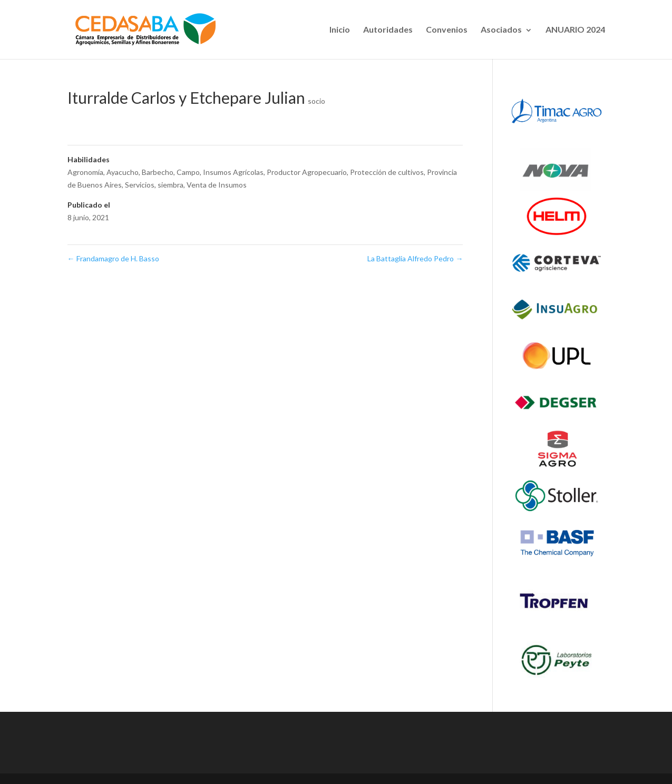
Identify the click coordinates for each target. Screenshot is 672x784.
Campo (188, 172)
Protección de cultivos (387, 172)
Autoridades (388, 29)
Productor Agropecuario (307, 172)
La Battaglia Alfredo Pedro (415, 258)
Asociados (501, 29)
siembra (171, 185)
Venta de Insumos (217, 185)
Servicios (140, 185)
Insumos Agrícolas (233, 172)
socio (316, 101)
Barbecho (158, 172)
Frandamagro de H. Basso (113, 258)
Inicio (340, 29)
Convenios (447, 29)
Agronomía (85, 172)
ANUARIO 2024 (575, 29)
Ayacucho (123, 172)
